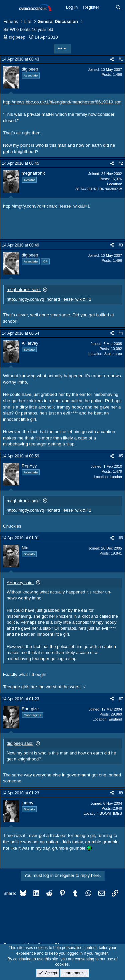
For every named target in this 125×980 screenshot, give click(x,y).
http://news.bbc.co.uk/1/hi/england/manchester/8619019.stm (62, 102)
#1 (121, 59)
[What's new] (107, 7)
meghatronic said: (24, 290)
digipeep (17, 37)
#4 (121, 333)
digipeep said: (20, 743)
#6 (121, 538)
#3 (121, 245)
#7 (121, 699)
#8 (121, 793)
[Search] (118, 7)
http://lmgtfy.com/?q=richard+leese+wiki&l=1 (46, 206)
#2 (121, 163)
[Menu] (9, 8)
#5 (121, 456)
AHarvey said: (20, 583)
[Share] (112, 59)
